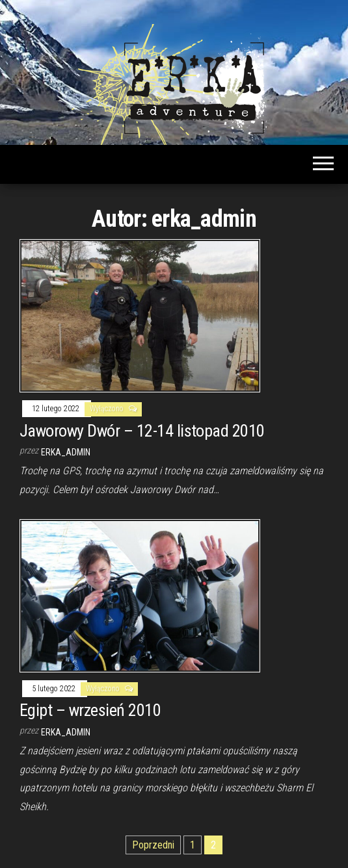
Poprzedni (153, 845)
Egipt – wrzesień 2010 (90, 710)
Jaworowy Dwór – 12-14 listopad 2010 (142, 431)
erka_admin (66, 452)
